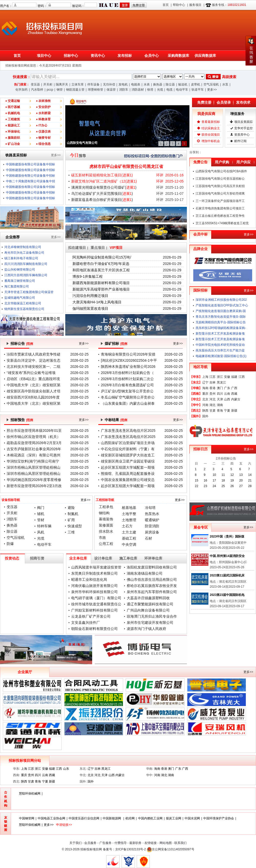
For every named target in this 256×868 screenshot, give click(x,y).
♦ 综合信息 (43, 144)
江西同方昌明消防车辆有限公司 (26, 275)
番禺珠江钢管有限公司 (20, 281)
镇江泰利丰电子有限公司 (21, 258)
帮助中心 (179, 5)
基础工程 (129, 538)
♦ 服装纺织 (13, 138)
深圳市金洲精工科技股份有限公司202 (221, 300)
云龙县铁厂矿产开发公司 (91, 616)
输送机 (183, 84)
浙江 (220, 377)
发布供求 (243, 102)
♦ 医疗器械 (13, 107)
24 (214, 486)
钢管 (60, 90)
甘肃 (212, 411)
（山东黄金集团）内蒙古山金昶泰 (128, 403)
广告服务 (105, 843)
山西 (227, 399)
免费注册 (204, 102)
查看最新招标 (211, 122)
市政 (102, 538)
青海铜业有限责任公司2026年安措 (128, 354)
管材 (41, 520)
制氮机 (73, 514)
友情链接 (151, 843)
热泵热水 (152, 514)
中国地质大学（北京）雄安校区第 (34, 385)
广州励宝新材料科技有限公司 (94, 610)
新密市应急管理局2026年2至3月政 (34, 486)
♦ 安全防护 (43, 107)
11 (223, 475)
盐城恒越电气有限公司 (20, 298)
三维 (71, 532)
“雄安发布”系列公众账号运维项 (31, 373)
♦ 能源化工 (13, 125)
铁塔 (150, 90)
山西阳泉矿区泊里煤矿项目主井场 (128, 443)
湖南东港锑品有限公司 (145, 573)
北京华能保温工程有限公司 (23, 303)
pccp (50, 90)
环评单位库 (153, 558)
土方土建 (129, 532)
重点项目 (98, 248)
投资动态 (12, 558)
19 (232, 480)
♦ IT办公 (42, 125)
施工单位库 (128, 558)
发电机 (123, 84)
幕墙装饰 (106, 519)
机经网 (130, 818)
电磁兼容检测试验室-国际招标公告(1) (221, 356)
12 (232, 475)
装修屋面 (106, 525)
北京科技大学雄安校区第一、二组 (34, 367)
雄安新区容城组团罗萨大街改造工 (128, 455)
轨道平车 (198, 90)
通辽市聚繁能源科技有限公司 (150, 604)
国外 (205, 416)
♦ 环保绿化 (13, 132)
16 (205, 480)
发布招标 (125, 56)
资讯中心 (98, 56)
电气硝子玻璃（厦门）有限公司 (96, 598)
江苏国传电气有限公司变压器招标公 (220, 179)
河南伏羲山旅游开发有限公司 (94, 586)
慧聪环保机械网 (30, 794)
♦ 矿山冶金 (13, 144)
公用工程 (106, 544)
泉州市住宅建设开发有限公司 (150, 623)
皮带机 (196, 84)
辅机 (41, 514)
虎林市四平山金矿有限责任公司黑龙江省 (126, 167)
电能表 (136, 84)
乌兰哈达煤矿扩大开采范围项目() (102, 194)
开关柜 (48, 84)
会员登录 (224, 102)
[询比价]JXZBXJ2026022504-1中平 (129, 360)
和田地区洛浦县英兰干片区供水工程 (101, 270)
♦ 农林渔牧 (43, 101)
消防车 (124, 90)
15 (196, 480)
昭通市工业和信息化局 (89, 580)
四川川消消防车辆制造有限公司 (26, 264)
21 (250, 480)
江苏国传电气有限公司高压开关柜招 (220, 186)
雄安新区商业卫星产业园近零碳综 (128, 461)
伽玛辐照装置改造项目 (90, 308)
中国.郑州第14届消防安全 (227, 556)
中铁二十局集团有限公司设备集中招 (30, 181)
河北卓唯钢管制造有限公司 (23, 247)
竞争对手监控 (243, 128)
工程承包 (106, 507)
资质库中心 (242, 135)
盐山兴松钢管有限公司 (20, 270)
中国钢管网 (27, 818)
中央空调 (129, 544)
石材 (148, 538)
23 (205, 486)
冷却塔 (150, 508)
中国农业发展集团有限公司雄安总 (128, 480)
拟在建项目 (77, 248)
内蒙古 (236, 399)
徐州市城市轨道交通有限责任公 (96, 604)
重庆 (205, 394)
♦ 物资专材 (43, 138)
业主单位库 (78, 558)
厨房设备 (152, 532)
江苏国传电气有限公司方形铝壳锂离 (220, 194)
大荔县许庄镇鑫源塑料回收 (148, 598)
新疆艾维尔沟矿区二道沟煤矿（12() (104, 181)
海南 (205, 388)
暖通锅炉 (152, 520)
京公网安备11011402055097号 (173, 849)
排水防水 (106, 531)
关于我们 (76, 843)
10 (214, 475)
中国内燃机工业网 (150, 818)
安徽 (227, 377)
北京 (205, 399)
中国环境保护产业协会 (219, 818)
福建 (234, 377)
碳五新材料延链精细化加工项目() (102, 175)
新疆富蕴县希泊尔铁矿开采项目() (102, 200)
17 (214, 480)
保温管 (111, 90)
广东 (227, 388)
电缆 (169, 90)
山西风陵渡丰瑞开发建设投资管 (96, 567)
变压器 (35, 84)
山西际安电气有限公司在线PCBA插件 (221, 171)
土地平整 (129, 514)
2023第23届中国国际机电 (227, 595)
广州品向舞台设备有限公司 (148, 610)
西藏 (234, 394)
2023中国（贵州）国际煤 (227, 537)
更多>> (212, 90)
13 (241, 475)
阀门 (41, 508)
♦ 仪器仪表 (43, 132)
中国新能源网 (112, 818)
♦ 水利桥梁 (43, 113)
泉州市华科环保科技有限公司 (94, 592)
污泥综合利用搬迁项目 (90, 296)
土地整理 (129, 520)
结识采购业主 (211, 128)
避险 (71, 508)
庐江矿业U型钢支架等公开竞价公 (127, 391)
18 (223, 480)
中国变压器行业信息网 (84, 818)
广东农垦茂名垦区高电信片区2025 (128, 431)
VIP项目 (116, 248)
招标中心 (71, 56)
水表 (147, 84)
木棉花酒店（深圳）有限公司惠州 (34, 455)
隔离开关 (62, 84)
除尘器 (170, 84)
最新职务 (135, 843)
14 (250, 475)
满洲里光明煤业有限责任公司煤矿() (104, 187)
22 (196, 486)
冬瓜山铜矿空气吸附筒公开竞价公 (128, 397)
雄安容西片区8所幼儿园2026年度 (33, 397)
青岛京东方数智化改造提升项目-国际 (221, 317)
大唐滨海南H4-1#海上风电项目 (97, 302)
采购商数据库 (178, 56)
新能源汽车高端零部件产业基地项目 (101, 289)
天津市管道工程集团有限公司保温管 (29, 292)
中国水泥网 (192, 818)
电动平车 (182, 90)
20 (241, 480)
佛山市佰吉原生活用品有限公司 (152, 580)
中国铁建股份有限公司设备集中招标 (30, 164)
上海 (205, 377)
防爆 (10, 544)
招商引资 (37, 558)
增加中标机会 (211, 141)
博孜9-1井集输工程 (88, 276)
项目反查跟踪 (243, 122)
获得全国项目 (211, 135)
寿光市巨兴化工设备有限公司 (24, 253)
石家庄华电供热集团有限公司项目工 (220, 208)
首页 (166, 5)
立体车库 (78, 84)
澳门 (220, 388)
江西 (242, 377)
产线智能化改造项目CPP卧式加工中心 (222, 305)
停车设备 (93, 84)
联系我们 (180, 843)
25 (223, 486)
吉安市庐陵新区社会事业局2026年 (34, 449)
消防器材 (138, 90)
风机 (41, 532)
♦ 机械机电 (13, 113)
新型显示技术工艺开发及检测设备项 (220, 334)
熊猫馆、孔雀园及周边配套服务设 (128, 474)
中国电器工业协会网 (51, 818)
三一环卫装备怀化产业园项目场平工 (220, 201)
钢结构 (104, 513)
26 (232, 486)
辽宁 (205, 382)
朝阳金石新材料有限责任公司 (94, 629)
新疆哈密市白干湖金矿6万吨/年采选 (101, 264)
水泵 (225, 84)
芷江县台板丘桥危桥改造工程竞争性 (220, 216)
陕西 (205, 411)
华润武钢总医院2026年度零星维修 (34, 480)
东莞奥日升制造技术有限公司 (94, 573)
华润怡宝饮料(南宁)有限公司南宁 (33, 461)
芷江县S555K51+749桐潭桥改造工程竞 (222, 223)
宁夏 (227, 411)
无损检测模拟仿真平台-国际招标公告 (221, 322)
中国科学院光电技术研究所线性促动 (220, 345)
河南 (205, 405)
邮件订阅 (240, 141)
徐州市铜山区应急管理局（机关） (34, 437)
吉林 (212, 382)
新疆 (234, 411)
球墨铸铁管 (95, 90)
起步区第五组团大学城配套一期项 (128, 467)
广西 (234, 388)
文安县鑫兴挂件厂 (86, 623)
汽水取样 (37, 90)
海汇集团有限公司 (17, 286)
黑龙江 (221, 382)
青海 (220, 411)
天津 (220, 399)
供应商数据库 (205, 56)
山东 (66, 769)
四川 (220, 394)
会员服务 (90, 843)
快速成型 (75, 526)
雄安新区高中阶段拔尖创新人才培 (34, 391)
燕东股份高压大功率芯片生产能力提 (220, 350)
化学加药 (22, 90)
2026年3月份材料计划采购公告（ (127, 373)
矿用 (71, 520)
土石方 (127, 526)
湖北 (212, 405)
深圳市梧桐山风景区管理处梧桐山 (34, 467)
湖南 (220, 405)
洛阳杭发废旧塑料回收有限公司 (152, 567)
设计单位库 (103, 558)
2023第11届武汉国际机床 (227, 575)
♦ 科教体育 (43, 119)
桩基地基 (129, 508)
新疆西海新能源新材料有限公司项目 (101, 283)
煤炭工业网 (174, 818)
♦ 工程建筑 (13, 119)
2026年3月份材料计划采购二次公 (127, 379)
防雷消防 (152, 526)
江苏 (212, 377)
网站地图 (166, 843)
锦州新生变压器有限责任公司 (24, 309)
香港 (212, 388)
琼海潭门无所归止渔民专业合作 (152, 616)
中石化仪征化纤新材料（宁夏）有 (128, 449)
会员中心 (152, 56)
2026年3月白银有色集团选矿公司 (127, 385)
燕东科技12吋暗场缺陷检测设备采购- (221, 328)
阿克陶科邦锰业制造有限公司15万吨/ (102, 257)
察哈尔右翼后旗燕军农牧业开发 (152, 586)
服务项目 (195, 5)
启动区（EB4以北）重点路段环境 (33, 379)
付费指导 (121, 843)
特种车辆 (44, 526)
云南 (227, 394)
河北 (212, 399)
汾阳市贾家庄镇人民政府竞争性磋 (34, 354)
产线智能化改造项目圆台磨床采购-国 (221, 311)
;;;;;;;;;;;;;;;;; (147, 77)
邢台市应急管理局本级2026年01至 (34, 431)
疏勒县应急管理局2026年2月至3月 (34, 443)
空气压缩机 (211, 84)
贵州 (212, 394)
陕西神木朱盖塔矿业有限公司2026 (128, 367)
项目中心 (44, 56)
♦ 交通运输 (13, 101)
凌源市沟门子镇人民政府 (146, 629)
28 (250, 486)
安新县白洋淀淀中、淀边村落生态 (34, 360)
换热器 (158, 84)
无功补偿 (109, 84)
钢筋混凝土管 (75, 90)
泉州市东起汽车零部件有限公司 (152, 592)
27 (241, 486)
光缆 (160, 90)
